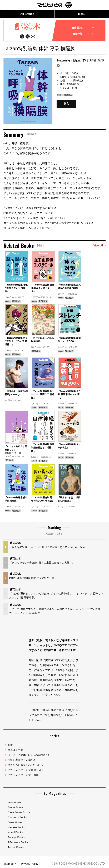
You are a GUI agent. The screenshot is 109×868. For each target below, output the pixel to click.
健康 (75, 88)
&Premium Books (18, 842)
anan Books (14, 802)
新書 (10, 745)
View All (100, 246)
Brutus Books (15, 807)
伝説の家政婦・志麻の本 (22, 760)
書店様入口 (83, 28)
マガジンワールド (54, 5)
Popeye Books (16, 837)
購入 (66, 104)
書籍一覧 (83, 34)
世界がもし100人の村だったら (25, 765)
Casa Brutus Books (19, 812)
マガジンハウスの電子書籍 (23, 775)
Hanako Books (16, 827)
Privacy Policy (30, 864)
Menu (92, 14)
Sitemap (9, 864)
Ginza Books (15, 822)
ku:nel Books (15, 832)
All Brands (18, 14)
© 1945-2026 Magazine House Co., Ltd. (78, 864)
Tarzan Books (16, 847)
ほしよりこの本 (28, 755)
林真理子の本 (15, 750)
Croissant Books (17, 817)
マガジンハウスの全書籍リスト (26, 770)
